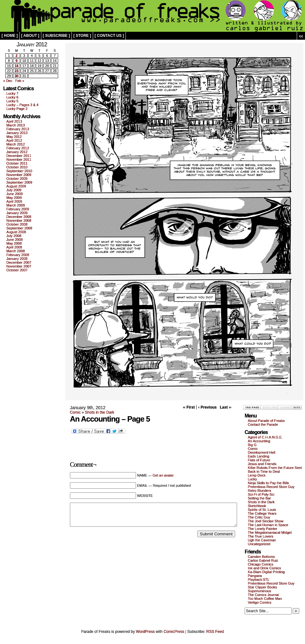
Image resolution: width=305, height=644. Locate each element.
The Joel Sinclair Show (266, 521)
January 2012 (17, 152)
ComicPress (174, 632)
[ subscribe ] (56, 36)
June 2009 (14, 194)
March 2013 (16, 125)
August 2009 (16, 186)
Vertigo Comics (260, 602)
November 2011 (19, 159)
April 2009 (14, 201)
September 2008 (19, 228)
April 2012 (14, 140)
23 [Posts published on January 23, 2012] (17, 71)
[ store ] (82, 36)
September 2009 (19, 182)
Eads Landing (258, 456)
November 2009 (19, 175)
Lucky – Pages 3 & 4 (22, 105)
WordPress (145, 632)
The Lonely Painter (262, 529)
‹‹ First (189, 407)
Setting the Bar (259, 498)
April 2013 (14, 121)
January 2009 (17, 213)
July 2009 (14, 190)
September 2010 (19, 171)
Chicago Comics (261, 564)
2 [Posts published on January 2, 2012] (17, 56)
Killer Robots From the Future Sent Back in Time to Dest (275, 470)
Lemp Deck (257, 475)
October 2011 (17, 163)
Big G (252, 445)
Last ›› (226, 407)
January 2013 (17, 133)
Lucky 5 (12, 101)
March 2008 (16, 251)
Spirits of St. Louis (262, 510)
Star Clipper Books (262, 587)
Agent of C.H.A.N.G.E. (265, 437)
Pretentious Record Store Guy (271, 487)
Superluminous (259, 591)
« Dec (8, 81)
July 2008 (14, 236)
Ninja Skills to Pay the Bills (268, 483)
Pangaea (255, 576)
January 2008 (17, 259)
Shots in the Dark (99, 412)
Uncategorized (259, 544)
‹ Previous (207, 407)
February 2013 (18, 129)
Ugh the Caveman (262, 540)
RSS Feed (215, 632)
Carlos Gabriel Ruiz (263, 560)
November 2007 (19, 266)
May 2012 (14, 137)
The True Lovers (261, 536)
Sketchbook (257, 506)
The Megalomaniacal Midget (270, 532)
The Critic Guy (259, 517)
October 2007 (17, 270)
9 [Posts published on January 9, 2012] (17, 61)
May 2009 (14, 198)
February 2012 (18, 148)
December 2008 (19, 217)
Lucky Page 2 (17, 109)
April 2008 (14, 247)
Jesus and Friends (262, 464)
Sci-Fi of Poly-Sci (261, 494)
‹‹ (301, 36)
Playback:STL (259, 580)
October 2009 (17, 179)
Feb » (20, 81)
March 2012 (16, 144)
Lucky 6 (12, 97)
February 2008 (18, 255)
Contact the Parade (263, 424)
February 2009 (18, 209)
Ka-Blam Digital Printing (266, 572)
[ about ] (30, 36)
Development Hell (262, 452)
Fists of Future (259, 460)
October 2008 (17, 224)
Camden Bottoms (261, 557)
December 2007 (19, 262)
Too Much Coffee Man (265, 599)
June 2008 (14, 240)
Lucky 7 (12, 93)
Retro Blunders (259, 491)
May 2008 (14, 243)
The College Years (262, 513)
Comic (75, 412)
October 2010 (17, 167)
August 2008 (16, 232)
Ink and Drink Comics (264, 568)
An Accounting (259, 441)
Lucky (252, 479)
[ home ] (10, 36)
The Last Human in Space (268, 525)
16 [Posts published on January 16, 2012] (17, 66)
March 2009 (16, 205)
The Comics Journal (263, 595)
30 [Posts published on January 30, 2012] (17, 76)
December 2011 (19, 156)
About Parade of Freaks (266, 421)
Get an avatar (163, 475)
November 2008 (19, 220)
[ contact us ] (109, 36)
